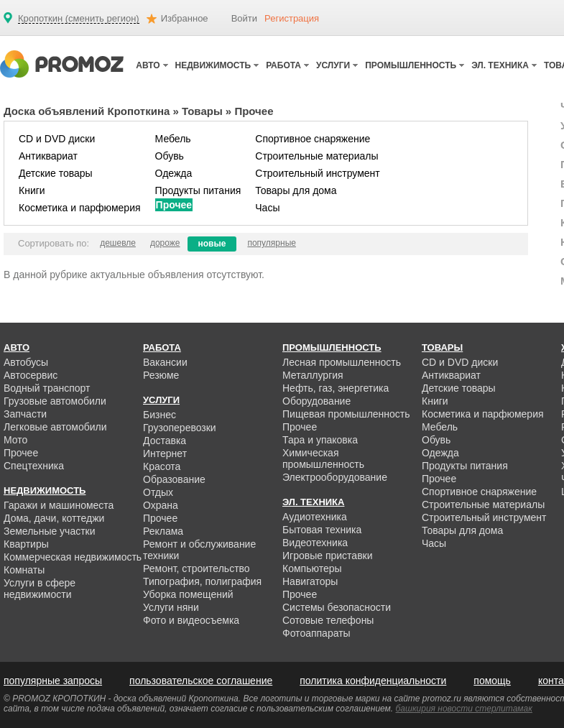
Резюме (161, 375)
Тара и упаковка (320, 440)
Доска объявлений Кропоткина (87, 111)
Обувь (170, 156)
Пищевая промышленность (346, 414)
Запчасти (25, 414)
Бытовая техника (322, 530)
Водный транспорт (47, 388)
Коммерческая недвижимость (73, 557)
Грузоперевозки (180, 428)
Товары (202, 111)
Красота (162, 466)
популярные (272, 243)
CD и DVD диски (57, 139)
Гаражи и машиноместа (59, 505)
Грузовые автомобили (55, 401)
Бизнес (160, 415)
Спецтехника (34, 466)
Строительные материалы (316, 156)
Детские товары (56, 173)
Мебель (173, 139)
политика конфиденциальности (373, 681)
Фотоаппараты (316, 633)
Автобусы (26, 362)
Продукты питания (198, 190)
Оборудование (316, 401)
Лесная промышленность (342, 362)
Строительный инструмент (317, 173)
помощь (492, 681)
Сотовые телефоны (328, 620)
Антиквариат (48, 156)
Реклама (163, 531)
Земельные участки (50, 531)
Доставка (165, 441)
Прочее (174, 205)
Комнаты (24, 570)
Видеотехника (315, 543)
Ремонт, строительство (197, 568)
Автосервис (31, 375)
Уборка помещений (188, 594)
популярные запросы (53, 681)
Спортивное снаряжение (313, 139)
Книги (32, 190)
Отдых (158, 492)
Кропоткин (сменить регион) (79, 19)
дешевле (118, 243)
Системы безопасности (337, 607)
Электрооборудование (335, 477)
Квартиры (26, 544)
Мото (15, 440)
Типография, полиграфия (202, 581)
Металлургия (313, 375)
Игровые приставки (328, 556)
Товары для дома (296, 190)
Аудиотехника (315, 517)
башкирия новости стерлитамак (464, 709)
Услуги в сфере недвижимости (40, 589)
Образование (174, 479)
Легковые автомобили (55, 427)
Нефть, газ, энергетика (336, 388)
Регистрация (292, 18)
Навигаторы (310, 581)
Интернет (165, 453)
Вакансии (165, 362)
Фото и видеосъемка (191, 620)
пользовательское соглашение (201, 681)
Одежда (174, 173)
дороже (165, 243)
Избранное (185, 18)
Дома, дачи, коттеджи (54, 518)
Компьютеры (312, 568)
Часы (267, 208)
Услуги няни (171, 607)
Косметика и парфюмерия (80, 208)
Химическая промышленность (323, 459)
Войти (244, 18)
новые (212, 244)
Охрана (161, 505)
